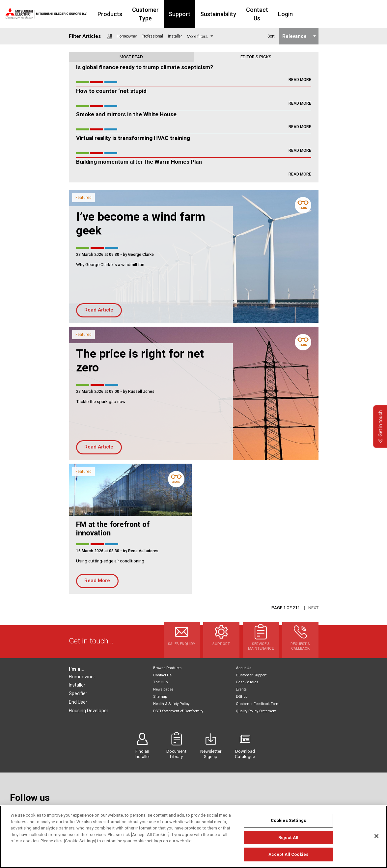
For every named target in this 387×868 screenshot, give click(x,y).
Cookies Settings (288, 824)
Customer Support (251, 675)
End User (78, 702)
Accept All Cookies (288, 858)
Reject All (288, 841)
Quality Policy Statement (256, 711)
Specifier (78, 693)
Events (241, 689)
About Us (244, 668)
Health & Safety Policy (171, 704)
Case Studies (247, 682)
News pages (163, 689)
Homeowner (82, 677)
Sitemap (160, 697)
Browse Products (167, 668)
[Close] (376, 839)
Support (207, 14)
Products (123, 14)
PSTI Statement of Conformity (178, 711)
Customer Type (166, 14)
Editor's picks (256, 57)
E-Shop (242, 697)
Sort (271, 36)
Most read (131, 57)
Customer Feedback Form (258, 704)
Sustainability (246, 14)
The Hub (160, 682)
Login (321, 14)
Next (313, 608)
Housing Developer (89, 711)
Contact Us (289, 14)
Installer (77, 685)
